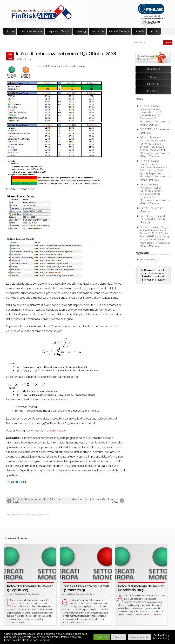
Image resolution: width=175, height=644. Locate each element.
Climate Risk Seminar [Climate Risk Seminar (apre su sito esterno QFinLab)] (151, 208)
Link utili (153, 84)
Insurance (97, 31)
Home (10, 31)
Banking (81, 31)
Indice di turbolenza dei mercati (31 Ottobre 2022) (66, 54)
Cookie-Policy (161, 635)
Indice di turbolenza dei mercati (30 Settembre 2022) (37, 501)
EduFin (154, 31)
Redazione (153, 70)
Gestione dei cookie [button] (139, 637)
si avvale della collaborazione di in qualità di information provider (153, 275)
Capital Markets (119, 31)
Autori (153, 77)
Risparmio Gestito (59, 31)
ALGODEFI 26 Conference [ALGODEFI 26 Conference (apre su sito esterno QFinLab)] (154, 129)
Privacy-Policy (161, 638)
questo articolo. (57, 431)
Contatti (153, 91)
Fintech (139, 31)
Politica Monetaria (31, 31)
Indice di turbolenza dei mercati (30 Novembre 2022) (94, 501)
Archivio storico (148, 260)
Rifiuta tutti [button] (118, 637)
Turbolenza (25, 59)
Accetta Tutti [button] (102, 637)
